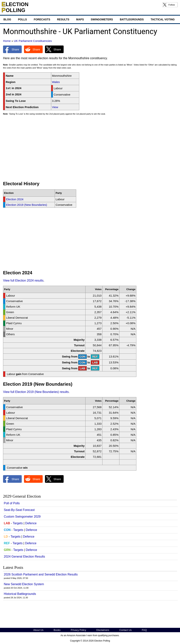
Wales (56, 82)
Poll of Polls (12, 503)
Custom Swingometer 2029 (22, 517)
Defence (31, 523)
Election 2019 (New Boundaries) (27, 205)
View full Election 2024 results (23, 281)
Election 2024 (15, 199)
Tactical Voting (163, 19)
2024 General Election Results (24, 557)
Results (63, 19)
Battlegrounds (132, 19)
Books (57, 630)
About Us (38, 630)
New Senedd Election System (24, 584)
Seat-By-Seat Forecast (19, 510)
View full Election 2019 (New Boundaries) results (36, 392)
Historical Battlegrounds (20, 594)
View (55, 107)
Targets (18, 523)
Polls (22, 19)
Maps (80, 19)
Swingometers (102, 19)
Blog (7, 19)
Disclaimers (103, 630)
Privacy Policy (78, 630)
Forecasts (42, 19)
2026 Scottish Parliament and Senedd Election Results (41, 574)
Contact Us (126, 630)
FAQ (144, 630)
